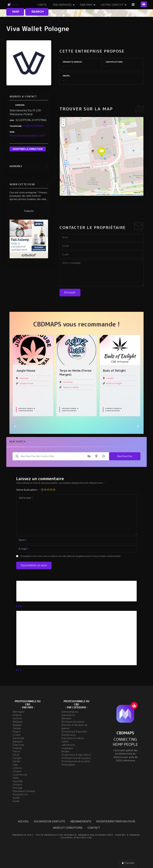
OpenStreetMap (118, 206)
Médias (65, 763)
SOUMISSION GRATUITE (50, 833)
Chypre (16, 743)
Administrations (70, 723)
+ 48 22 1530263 (34, 137)
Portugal (17, 799)
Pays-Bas (18, 792)
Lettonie (17, 779)
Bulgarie (17, 736)
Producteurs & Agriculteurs (27, 421)
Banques (66, 730)
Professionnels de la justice (76, 769)
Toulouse (24, 389)
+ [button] (63, 132)
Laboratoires (68, 756)
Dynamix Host (104, 846)
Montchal (68, 393)
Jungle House (26, 394)
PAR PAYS (118, 10)
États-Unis (18, 756)
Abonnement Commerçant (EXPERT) (43, 658)
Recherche (125, 467)
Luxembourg (20, 786)
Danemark (18, 749)
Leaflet (98, 206)
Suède (16, 809)
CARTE (74, 10)
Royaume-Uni (20, 806)
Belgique (18, 733)
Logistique (67, 759)
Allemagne (19, 723)
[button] (15, 437)
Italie (15, 776)
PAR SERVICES (94, 10)
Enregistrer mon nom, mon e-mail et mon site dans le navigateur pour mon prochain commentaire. (71, 567)
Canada (17, 740)
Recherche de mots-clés (17, 467)
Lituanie (17, 782)
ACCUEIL (23, 833)
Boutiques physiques (73, 733)
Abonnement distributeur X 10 (38, 650)
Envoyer (70, 304)
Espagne (17, 753)
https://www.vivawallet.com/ (27, 147)
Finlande (17, 759)
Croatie (16, 746)
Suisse (16, 812)
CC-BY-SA (139, 206)
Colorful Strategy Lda (76, 849)
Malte (16, 789)
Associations (68, 726)
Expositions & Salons (73, 749)
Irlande (16, 773)
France (16, 763)
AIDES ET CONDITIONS (68, 839)
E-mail (23, 560)
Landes (110, 389)
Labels (65, 753)
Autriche (17, 730)
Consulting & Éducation (74, 743)
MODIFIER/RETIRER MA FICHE (116, 833)
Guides (23, 607)
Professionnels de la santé (76, 773)
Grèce (16, 766)
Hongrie (17, 769)
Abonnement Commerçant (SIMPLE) (43, 667)
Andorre (17, 726)
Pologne (17, 796)
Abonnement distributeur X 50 (39, 642)
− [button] (63, 136)
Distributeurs (68, 746)
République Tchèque (24, 802)
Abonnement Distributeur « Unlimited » (44, 634)
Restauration (68, 776)
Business (24, 603)
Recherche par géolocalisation (104, 467)
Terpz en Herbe (71, 398)
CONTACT (94, 839)
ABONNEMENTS (81, 833)
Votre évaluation (28, 501)
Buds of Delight (114, 394)
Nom (22, 552)
